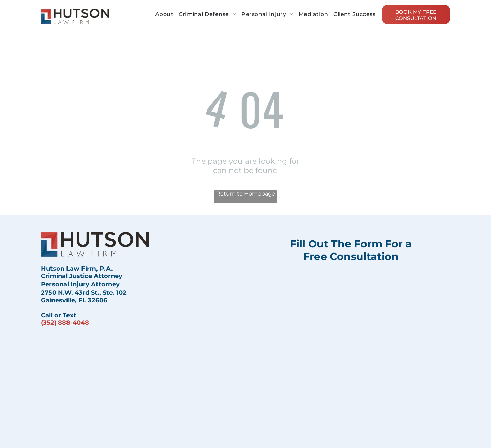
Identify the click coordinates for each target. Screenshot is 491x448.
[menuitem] (164, 14)
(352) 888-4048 (65, 323)
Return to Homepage (246, 194)
